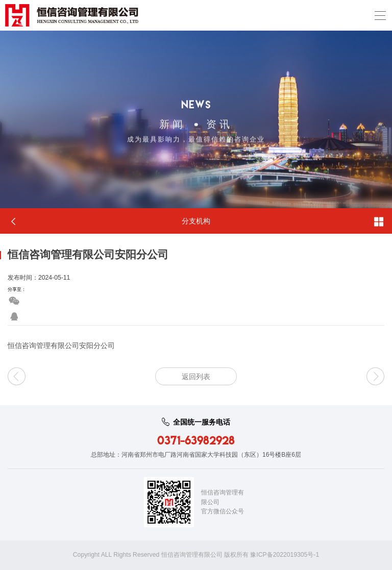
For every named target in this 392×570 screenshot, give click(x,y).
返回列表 (196, 377)
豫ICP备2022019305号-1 (285, 555)
